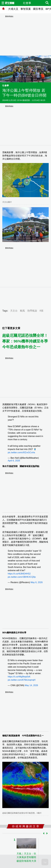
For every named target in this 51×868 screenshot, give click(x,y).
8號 (41, 311)
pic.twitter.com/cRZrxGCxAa (21, 452)
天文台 (14, 311)
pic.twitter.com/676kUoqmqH (22, 680)
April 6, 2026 (14, 461)
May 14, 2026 (31, 685)
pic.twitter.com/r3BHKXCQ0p (22, 577)
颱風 (22, 311)
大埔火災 (13, 9)
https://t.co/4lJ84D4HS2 (19, 574)
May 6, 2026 (37, 582)
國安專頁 (38, 9)
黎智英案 (26, 9)
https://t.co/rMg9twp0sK (19, 677)
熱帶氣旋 (32, 311)
